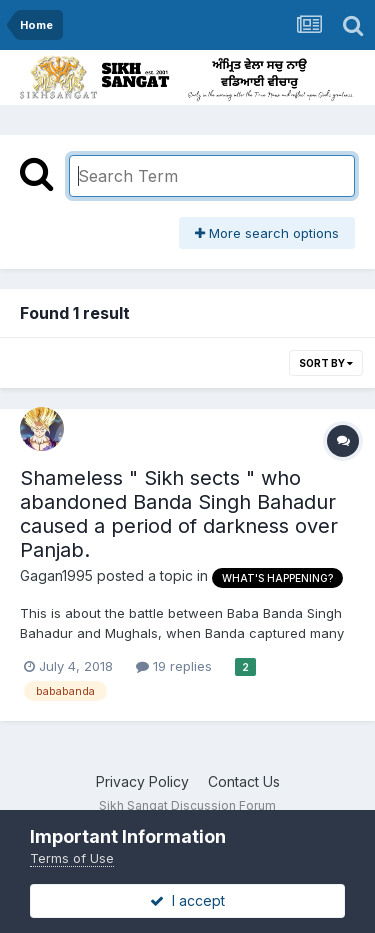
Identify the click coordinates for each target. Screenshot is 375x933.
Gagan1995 (56, 575)
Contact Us (244, 781)
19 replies (174, 666)
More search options (267, 233)
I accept (187, 900)
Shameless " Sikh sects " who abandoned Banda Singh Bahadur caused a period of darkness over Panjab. (179, 514)
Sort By (326, 363)
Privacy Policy (142, 781)
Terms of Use (72, 858)
